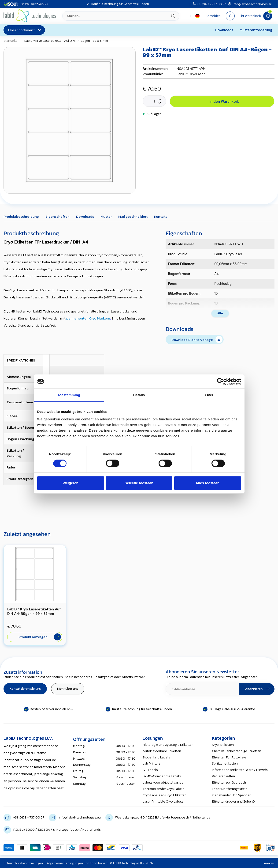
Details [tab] (139, 395)
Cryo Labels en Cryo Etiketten (165, 795)
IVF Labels (150, 770)
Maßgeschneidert (133, 216)
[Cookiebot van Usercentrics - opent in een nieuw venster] (221, 381)
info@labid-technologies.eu (250, 4)
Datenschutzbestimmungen (23, 863)
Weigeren (70, 483)
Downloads (224, 30)
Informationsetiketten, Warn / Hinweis (240, 770)
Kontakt (160, 216)
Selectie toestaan (139, 483)
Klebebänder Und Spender (231, 795)
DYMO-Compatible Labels (162, 776)
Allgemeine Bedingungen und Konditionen (77, 863)
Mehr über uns (68, 689)
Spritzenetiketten (225, 763)
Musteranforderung (256, 30)
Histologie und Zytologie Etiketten (168, 745)
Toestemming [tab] (69, 395)
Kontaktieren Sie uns (25, 689)
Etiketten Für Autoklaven (230, 757)
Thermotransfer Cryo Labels (163, 789)
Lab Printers (152, 763)
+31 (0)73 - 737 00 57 (209, 4)
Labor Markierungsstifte (230, 789)
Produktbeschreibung (21, 216)
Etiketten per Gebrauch (229, 782)
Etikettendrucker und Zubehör (234, 801)
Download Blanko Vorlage (197, 339)
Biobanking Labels (156, 757)
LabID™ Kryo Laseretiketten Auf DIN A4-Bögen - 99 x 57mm (66, 41)
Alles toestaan (208, 483)
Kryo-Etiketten (223, 745)
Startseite (11, 41)
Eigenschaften (57, 216)
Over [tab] (209, 395)
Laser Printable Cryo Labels (163, 801)
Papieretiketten (223, 776)
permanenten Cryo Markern (88, 318)
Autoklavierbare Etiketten (162, 751)
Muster (106, 216)
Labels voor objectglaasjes (163, 782)
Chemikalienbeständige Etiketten (237, 751)
